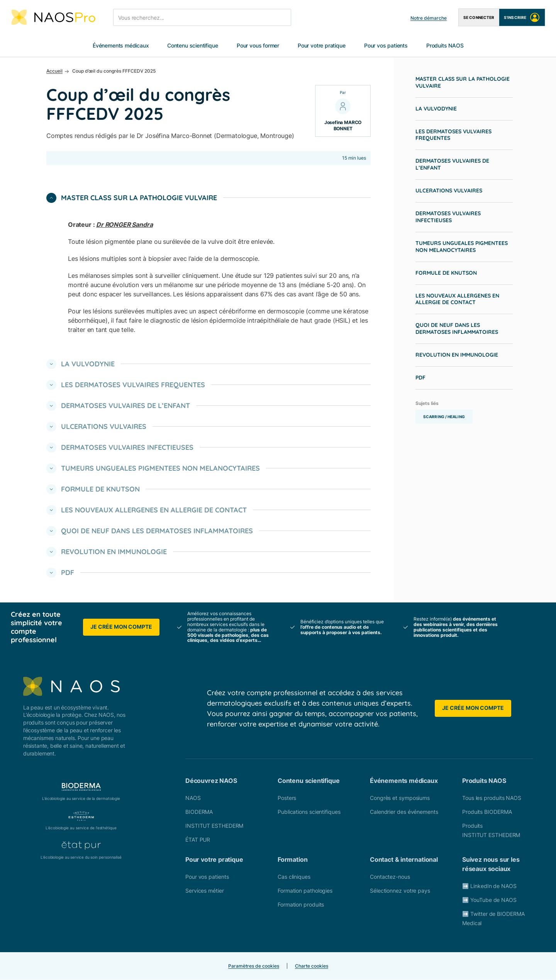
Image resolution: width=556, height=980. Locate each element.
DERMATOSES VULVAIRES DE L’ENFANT (452, 165)
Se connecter (479, 17)
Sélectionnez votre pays (400, 891)
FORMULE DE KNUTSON (446, 273)
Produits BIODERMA (487, 812)
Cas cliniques (294, 877)
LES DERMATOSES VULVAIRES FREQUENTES (453, 135)
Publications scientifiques (309, 812)
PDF (420, 378)
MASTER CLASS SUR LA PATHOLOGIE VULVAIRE (463, 83)
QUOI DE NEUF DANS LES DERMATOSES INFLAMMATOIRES (457, 329)
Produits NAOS (445, 46)
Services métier (205, 891)
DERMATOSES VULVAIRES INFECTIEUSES (448, 217)
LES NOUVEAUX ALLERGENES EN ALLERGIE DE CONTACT (457, 299)
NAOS (193, 798)
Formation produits (301, 905)
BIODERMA (199, 812)
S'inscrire (522, 17)
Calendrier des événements (404, 812)
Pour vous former (258, 46)
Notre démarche (429, 18)
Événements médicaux (121, 46)
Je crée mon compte (121, 627)
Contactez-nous (390, 877)
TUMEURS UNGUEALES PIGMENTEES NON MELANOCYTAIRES (462, 247)
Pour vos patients (386, 46)
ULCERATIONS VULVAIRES (449, 191)
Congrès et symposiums (400, 798)
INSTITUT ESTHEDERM (214, 826)
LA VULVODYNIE (436, 109)
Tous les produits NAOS (492, 798)
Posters (287, 798)
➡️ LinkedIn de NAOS (489, 886)
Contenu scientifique (192, 46)
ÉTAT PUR (198, 840)
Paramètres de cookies (254, 966)
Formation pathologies (305, 891)
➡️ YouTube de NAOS (489, 900)
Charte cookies (312, 966)
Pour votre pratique (322, 46)
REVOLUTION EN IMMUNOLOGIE (457, 355)
